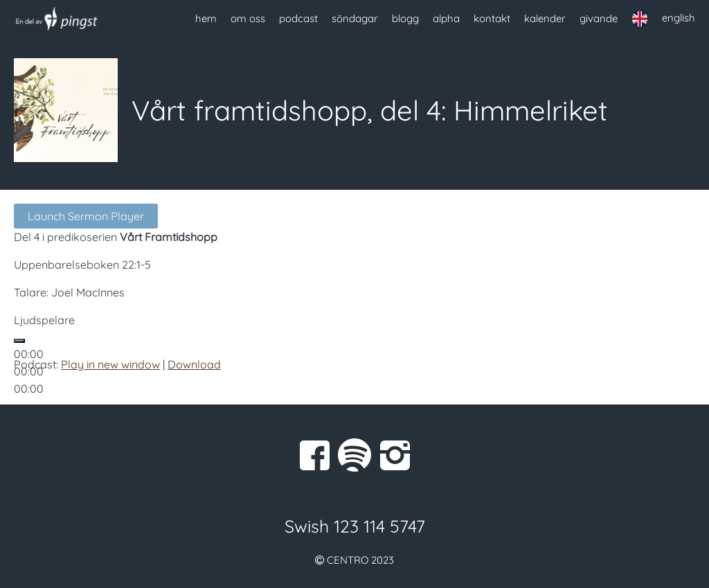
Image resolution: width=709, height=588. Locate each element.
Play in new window (110, 364)
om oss (248, 18)
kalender (545, 18)
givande (599, 18)
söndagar (355, 18)
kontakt (492, 18)
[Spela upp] (19, 341)
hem (206, 18)
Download (194, 364)
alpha (446, 18)
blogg (405, 18)
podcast (298, 18)
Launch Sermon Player (86, 216)
